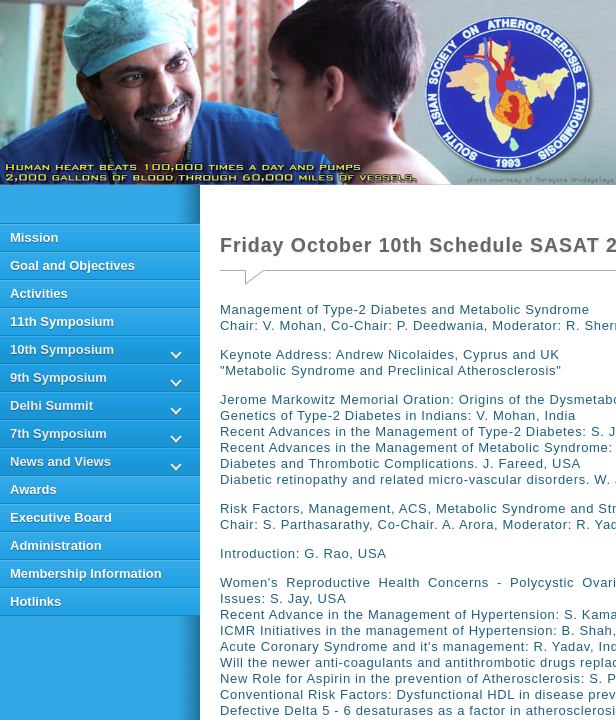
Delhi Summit (51, 405)
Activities (39, 293)
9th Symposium (58, 377)
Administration (56, 545)
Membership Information (86, 573)
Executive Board (61, 517)
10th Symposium (62, 349)
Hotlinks (35, 601)
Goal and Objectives (72, 265)
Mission (34, 237)
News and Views (60, 461)
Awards (33, 489)
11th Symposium (62, 321)
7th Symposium (58, 433)
